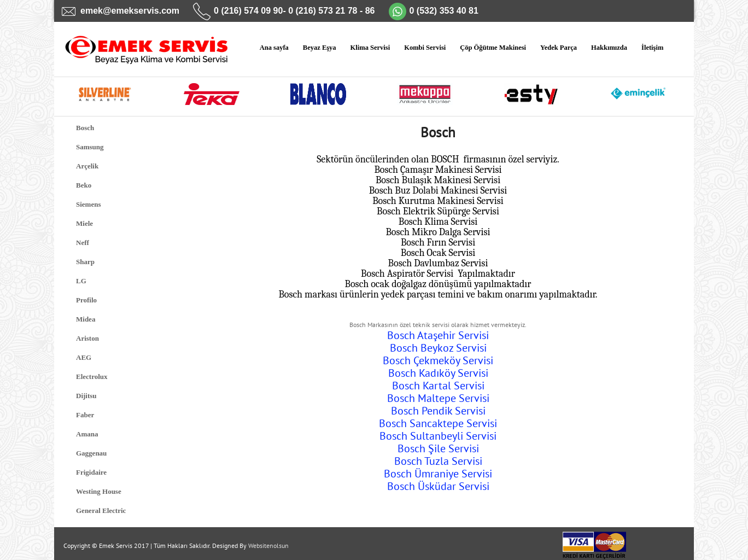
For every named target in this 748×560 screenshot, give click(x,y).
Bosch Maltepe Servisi (438, 398)
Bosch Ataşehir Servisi (438, 335)
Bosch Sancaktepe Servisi (438, 423)
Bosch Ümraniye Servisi (438, 474)
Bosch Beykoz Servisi (438, 348)
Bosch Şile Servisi (438, 448)
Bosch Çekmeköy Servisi (438, 360)
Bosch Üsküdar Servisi (438, 486)
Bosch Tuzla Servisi (438, 461)
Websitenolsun (268, 546)
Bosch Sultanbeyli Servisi (438, 436)
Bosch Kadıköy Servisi (438, 373)
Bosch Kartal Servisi (438, 386)
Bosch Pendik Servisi (438, 411)
